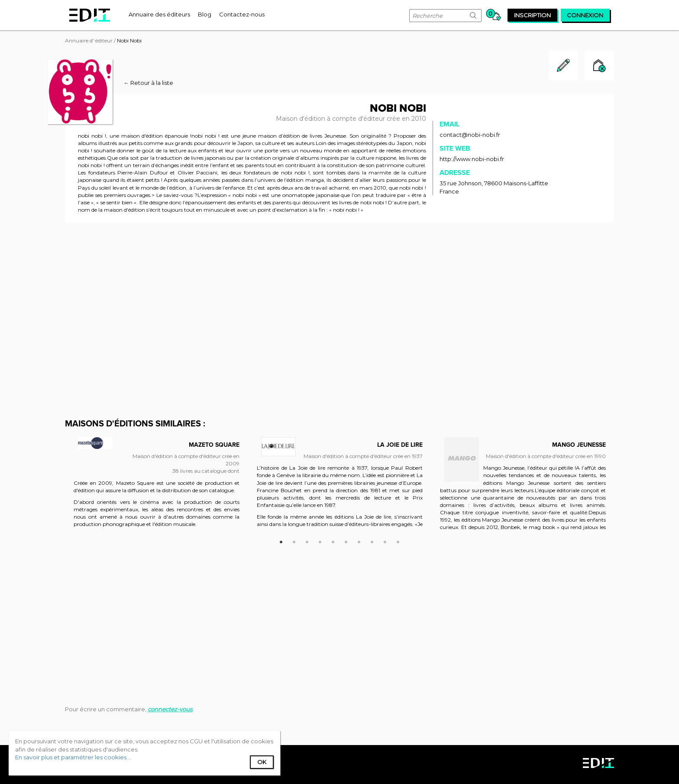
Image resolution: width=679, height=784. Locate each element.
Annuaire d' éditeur (89, 40)
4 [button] (320, 541)
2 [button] (294, 541)
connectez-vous (170, 709)
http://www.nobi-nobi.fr (472, 159)
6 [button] (346, 541)
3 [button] (307, 541)
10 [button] (398, 541)
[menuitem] (159, 14)
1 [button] (281, 541)
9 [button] (385, 541)
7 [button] (359, 541)
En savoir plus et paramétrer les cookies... (73, 757)
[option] (157, 488)
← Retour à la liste (148, 83)
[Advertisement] (339, 294)
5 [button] (333, 541)
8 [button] (372, 541)
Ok (262, 762)
